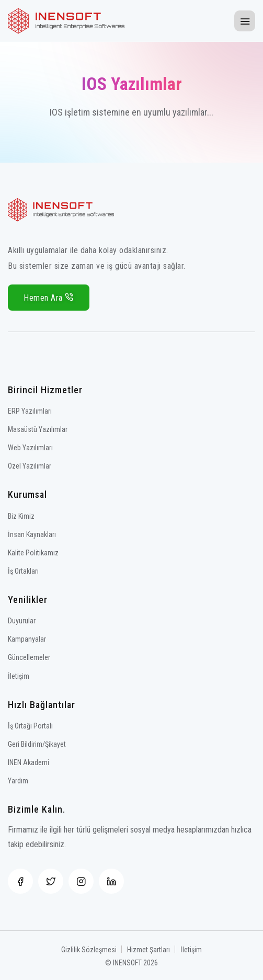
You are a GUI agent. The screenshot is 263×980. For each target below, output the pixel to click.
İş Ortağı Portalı (30, 726)
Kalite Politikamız (33, 553)
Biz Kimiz (21, 516)
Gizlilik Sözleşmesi (89, 950)
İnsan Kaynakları (32, 534)
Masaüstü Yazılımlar (38, 429)
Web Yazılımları (30, 448)
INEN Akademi (28, 762)
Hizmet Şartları (148, 950)
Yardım (18, 781)
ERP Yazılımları (30, 411)
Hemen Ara (49, 298)
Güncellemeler (29, 657)
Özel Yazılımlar (30, 466)
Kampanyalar (27, 639)
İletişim (19, 676)
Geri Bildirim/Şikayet (37, 744)
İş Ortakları (23, 571)
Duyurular (22, 621)
